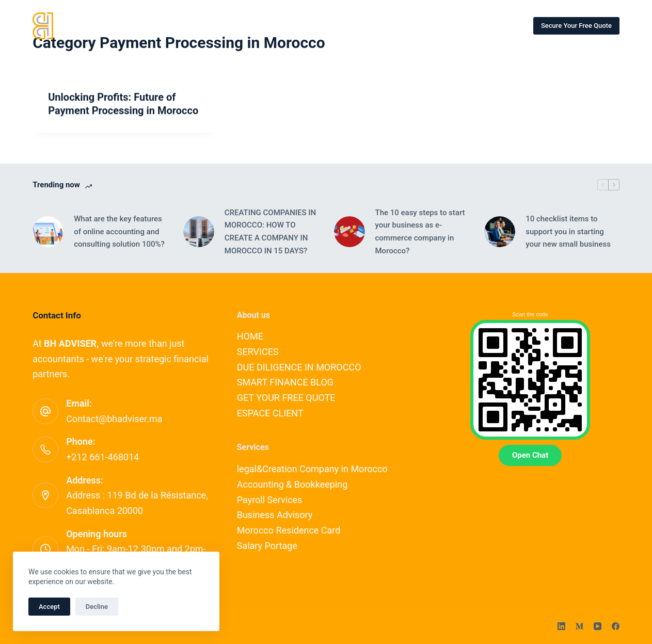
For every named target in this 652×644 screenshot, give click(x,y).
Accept (49, 607)
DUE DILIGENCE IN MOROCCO (299, 367)
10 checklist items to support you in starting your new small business (568, 232)
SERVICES (212, 25)
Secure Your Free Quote (576, 26)
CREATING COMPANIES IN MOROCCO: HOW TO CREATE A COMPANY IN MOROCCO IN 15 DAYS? (270, 232)
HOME (161, 25)
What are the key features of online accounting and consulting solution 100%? (119, 232)
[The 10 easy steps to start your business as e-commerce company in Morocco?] (349, 232)
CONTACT (337, 25)
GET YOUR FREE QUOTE (286, 398)
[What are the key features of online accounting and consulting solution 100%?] (48, 232)
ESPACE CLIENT (270, 413)
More (489, 26)
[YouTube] (598, 626)
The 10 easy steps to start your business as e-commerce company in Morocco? (420, 232)
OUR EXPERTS (275, 25)
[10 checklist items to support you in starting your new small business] (500, 232)
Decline (97, 607)
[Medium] (579, 626)
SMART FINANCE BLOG (413, 25)
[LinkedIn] (561, 626)
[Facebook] (616, 626)
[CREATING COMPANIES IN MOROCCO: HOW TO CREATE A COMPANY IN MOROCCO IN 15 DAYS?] (199, 232)
